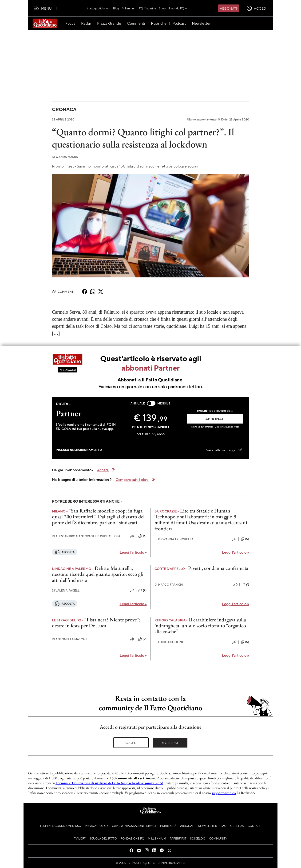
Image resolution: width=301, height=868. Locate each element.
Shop (162, 8)
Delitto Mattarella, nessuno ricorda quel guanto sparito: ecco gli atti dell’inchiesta (98, 574)
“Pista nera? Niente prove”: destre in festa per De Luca (96, 623)
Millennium (129, 8)
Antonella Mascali (70, 639)
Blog (116, 8)
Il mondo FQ (178, 8)
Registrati (170, 743)
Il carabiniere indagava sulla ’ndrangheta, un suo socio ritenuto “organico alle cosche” (200, 626)
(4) (142, 536)
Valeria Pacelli (66, 590)
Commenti (63, 292)
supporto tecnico (224, 793)
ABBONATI (215, 419)
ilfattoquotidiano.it (99, 8)
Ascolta (65, 552)
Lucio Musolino (170, 642)
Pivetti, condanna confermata (218, 568)
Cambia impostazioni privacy (134, 826)
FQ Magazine (148, 8)
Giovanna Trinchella (174, 539)
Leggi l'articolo (133, 552)
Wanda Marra (65, 157)
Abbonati (228, 8)
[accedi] (257, 8)
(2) (142, 591)
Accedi (131, 743)
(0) (245, 539)
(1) (245, 585)
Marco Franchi (169, 585)
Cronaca (64, 109)
